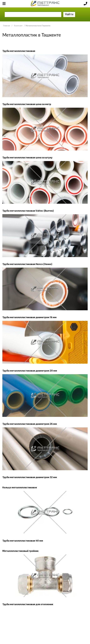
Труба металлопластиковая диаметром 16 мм (29, 317)
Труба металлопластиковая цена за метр (27, 104)
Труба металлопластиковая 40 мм (23, 541)
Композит (18, 26)
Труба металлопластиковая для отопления (28, 604)
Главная (7, 26)
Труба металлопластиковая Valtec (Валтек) (28, 211)
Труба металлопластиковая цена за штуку (27, 157)
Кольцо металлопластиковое (20, 487)
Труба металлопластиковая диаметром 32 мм (30, 477)
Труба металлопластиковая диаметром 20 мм (30, 371)
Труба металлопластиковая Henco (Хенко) (27, 264)
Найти (69, 14)
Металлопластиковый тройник (20, 551)
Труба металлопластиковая (19, 51)
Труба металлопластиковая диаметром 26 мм (30, 424)
